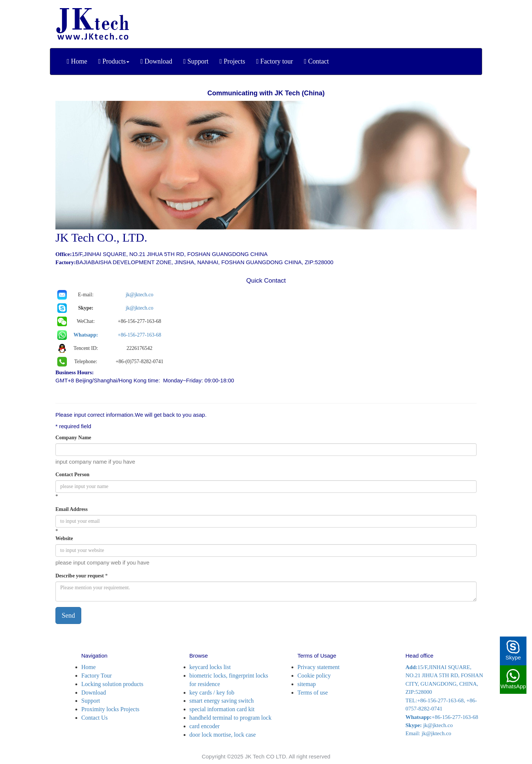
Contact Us (95, 718)
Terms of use (313, 693)
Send (68, 615)
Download (94, 693)
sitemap (307, 684)
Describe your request (80, 576)
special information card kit (222, 709)
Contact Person (72, 475)
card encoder (205, 726)
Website (64, 538)
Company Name (73, 438)
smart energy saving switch (222, 701)
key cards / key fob (212, 693)
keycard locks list (210, 667)
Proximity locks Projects (110, 709)
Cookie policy (314, 676)
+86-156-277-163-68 (140, 335)
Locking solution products (112, 684)
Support (91, 701)
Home (88, 667)
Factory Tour (97, 676)
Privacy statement (318, 667)
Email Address (71, 509)
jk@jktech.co (139, 295)
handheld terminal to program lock (231, 718)
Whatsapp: (86, 335)
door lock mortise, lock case (223, 735)
